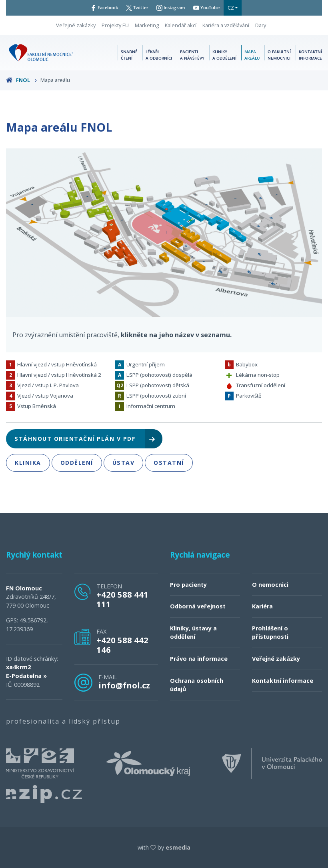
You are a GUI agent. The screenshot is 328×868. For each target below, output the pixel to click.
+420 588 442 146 (122, 645)
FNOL (22, 80)
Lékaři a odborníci (159, 55)
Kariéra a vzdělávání (226, 25)
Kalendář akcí (181, 25)
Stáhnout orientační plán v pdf (86, 439)
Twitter (136, 8)
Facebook (99, 8)
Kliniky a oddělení (224, 55)
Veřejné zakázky (76, 25)
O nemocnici (270, 585)
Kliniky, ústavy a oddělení (193, 633)
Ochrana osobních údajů (197, 685)
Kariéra (262, 606)
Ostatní (169, 463)
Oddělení (77, 463)
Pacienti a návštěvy (192, 55)
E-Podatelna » (26, 676)
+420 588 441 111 (122, 599)
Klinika (28, 463)
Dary (261, 25)
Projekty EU (115, 25)
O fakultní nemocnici (279, 55)
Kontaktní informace (310, 55)
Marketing (147, 25)
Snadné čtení (129, 55)
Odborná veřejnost (198, 606)
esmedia (178, 847)
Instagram (173, 8)
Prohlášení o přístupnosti (270, 633)
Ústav (124, 463)
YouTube (212, 8)
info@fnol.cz (124, 685)
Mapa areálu (252, 55)
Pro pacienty (188, 585)
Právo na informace (199, 659)
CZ (238, 8)
